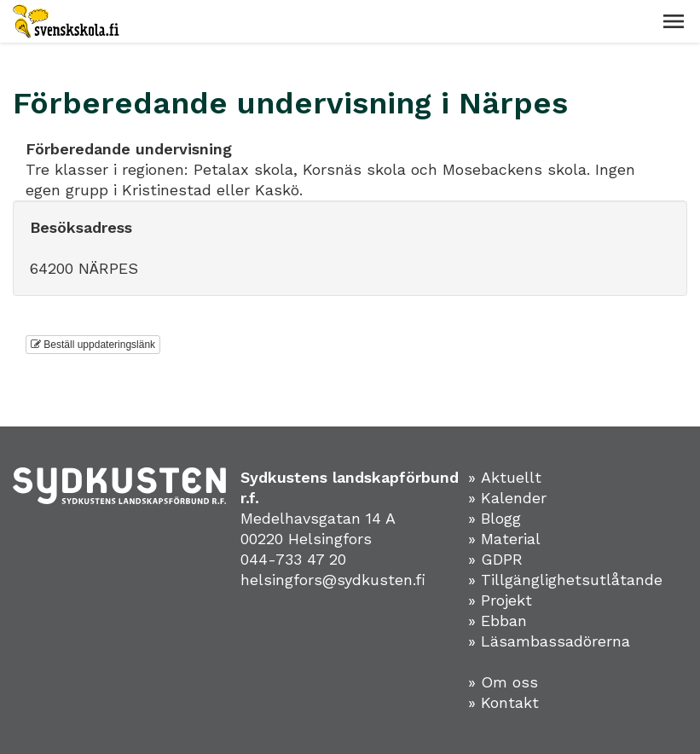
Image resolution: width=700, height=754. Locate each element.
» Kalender (507, 498)
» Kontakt (503, 702)
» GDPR (495, 559)
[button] (674, 21)
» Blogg (495, 518)
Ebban (504, 621)
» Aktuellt (505, 477)
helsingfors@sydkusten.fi (333, 580)
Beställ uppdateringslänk (93, 345)
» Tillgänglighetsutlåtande (565, 580)
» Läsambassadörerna (549, 641)
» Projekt (500, 600)
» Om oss (503, 682)
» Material (504, 539)
